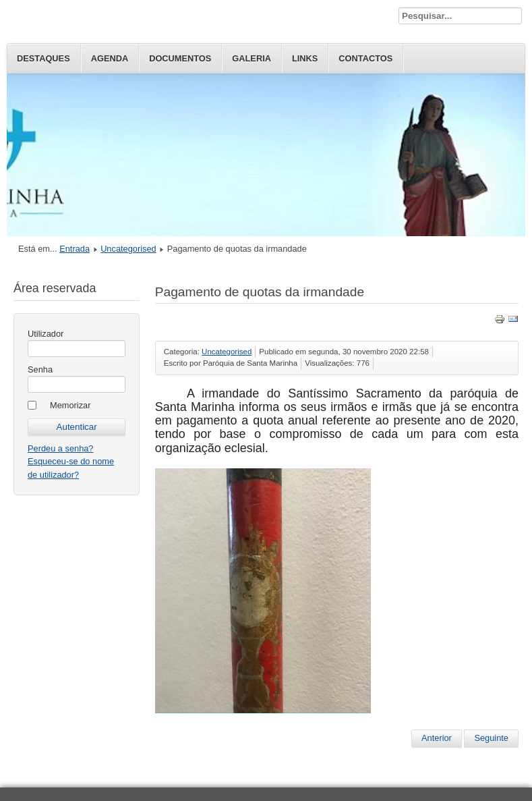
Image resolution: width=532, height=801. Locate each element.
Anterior (437, 738)
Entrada (75, 249)
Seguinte (491, 738)
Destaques (43, 58)
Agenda (110, 58)
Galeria (252, 58)
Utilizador (46, 334)
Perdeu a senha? (60, 448)
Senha (40, 369)
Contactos (365, 58)
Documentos (180, 58)
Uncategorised (128, 249)
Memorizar (70, 405)
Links (305, 58)
